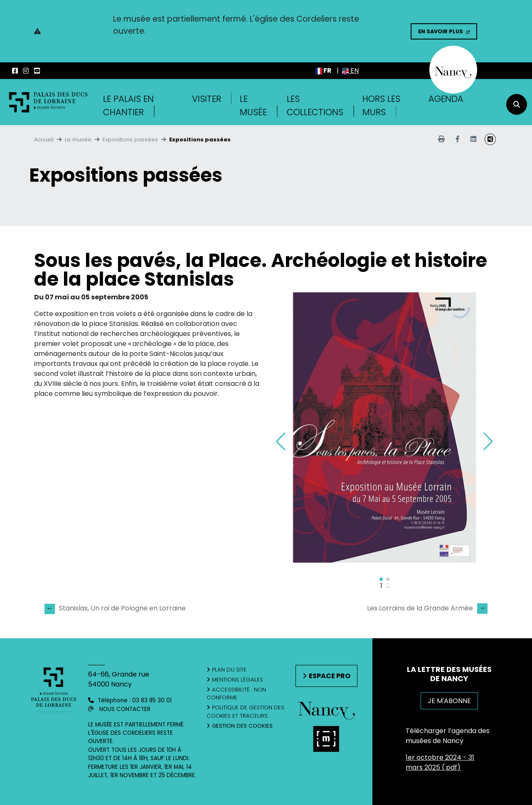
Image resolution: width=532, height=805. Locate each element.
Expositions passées (130, 140)
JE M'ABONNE (449, 701)
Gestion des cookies (242, 726)
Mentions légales (238, 680)
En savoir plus (441, 31)
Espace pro (330, 676)
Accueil (44, 140)
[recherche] (517, 104)
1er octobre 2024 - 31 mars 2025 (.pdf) (440, 762)
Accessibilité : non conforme (236, 694)
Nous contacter (125, 709)
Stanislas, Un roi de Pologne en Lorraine (115, 609)
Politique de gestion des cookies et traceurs (245, 712)
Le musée (78, 140)
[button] (488, 442)
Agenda (446, 99)
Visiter (207, 99)
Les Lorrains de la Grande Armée (427, 608)
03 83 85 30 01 (152, 700)
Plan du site (229, 670)
